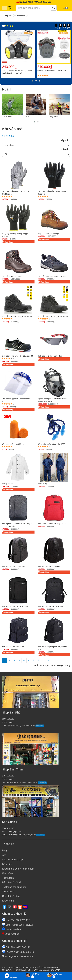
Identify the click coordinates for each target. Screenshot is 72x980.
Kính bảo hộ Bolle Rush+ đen (50, 356)
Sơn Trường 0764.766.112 (17, 925)
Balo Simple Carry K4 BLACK (14, 647)
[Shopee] (20, 907)
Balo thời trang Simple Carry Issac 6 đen (52, 648)
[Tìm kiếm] (34, 8)
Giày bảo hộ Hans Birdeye (48, 234)
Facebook (11, 976)
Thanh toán (8, 878)
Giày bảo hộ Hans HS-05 (12, 276)
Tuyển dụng (8, 892)
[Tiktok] (10, 907)
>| (49, 660)
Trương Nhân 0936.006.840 (18, 952)
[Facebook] (4, 907)
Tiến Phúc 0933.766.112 (16, 947)
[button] (33, 81)
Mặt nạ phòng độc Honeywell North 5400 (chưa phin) (52, 400)
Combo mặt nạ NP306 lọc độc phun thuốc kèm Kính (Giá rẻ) (17, 72)
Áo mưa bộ (42, 484)
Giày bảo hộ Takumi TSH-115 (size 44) (18, 356)
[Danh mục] (4, 8)
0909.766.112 (8, 719)
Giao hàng (7, 873)
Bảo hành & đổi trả (12, 882)
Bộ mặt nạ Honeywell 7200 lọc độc (52, 70)
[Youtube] (15, 907)
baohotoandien (11, 929)
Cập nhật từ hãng (11, 896)
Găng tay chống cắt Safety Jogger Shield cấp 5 (16, 193)
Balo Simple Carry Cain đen (49, 566)
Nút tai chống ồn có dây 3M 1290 (51, 444)
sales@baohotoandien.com (17, 957)
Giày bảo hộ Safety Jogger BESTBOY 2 (54, 316)
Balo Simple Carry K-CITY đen (50, 607)
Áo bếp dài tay (7, 484)
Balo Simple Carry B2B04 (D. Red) (52, 524)
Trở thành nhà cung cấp (14, 887)
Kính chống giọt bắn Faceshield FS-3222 (16, 400)
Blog (4, 850)
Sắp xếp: (65, 141)
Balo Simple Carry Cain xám (13, 566)
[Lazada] (25, 907)
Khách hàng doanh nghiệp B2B (18, 869)
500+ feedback (11, 934)
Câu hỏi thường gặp (12, 860)
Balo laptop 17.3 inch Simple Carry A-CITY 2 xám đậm (17, 525)
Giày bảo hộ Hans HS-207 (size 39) (52, 276)
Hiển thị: (65, 149)
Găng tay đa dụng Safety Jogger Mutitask (15, 235)
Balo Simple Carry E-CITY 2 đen (15, 607)
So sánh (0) (8, 136)
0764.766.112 (8, 776)
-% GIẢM (29, 33)
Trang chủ (8, 16)
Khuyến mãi (20, 16)
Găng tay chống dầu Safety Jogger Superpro (52, 193)
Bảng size (7, 864)
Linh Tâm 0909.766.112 (16, 920)
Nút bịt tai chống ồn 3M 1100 (14, 444)
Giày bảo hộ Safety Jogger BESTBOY (17, 316)
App (4, 855)
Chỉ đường (40, 726)
